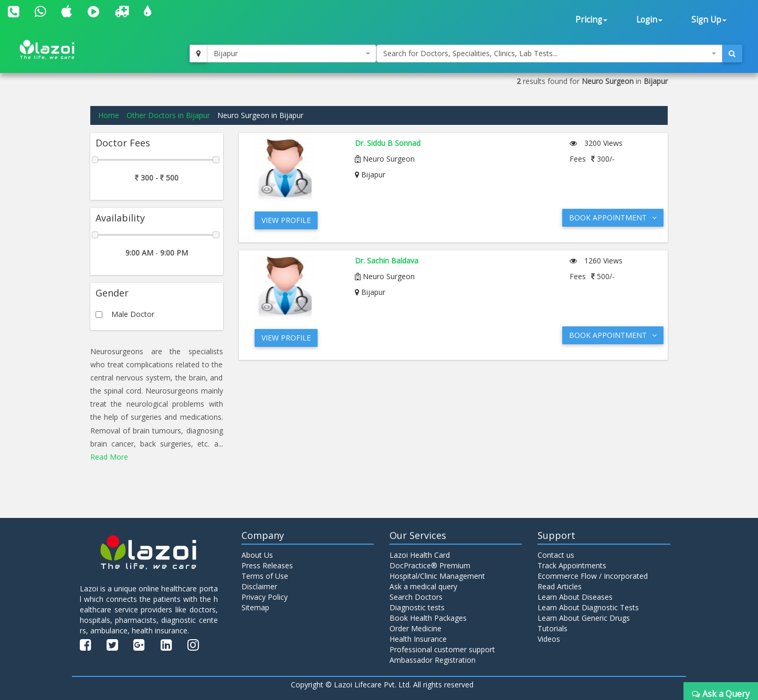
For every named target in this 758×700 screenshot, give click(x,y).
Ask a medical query (423, 586)
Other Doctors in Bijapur (168, 115)
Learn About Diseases (575, 597)
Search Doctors (416, 597)
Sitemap (255, 607)
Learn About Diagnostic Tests (588, 607)
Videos (549, 639)
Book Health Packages (428, 618)
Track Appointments (572, 565)
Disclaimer (259, 586)
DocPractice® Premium (430, 565)
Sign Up (709, 20)
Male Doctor (133, 314)
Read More (109, 457)
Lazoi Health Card (420, 555)
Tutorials (552, 628)
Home (109, 115)
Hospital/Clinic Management (437, 576)
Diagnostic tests (417, 607)
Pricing (591, 20)
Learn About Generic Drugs (584, 618)
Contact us (556, 555)
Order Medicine (415, 628)
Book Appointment (613, 218)
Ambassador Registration (433, 660)
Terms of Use (265, 576)
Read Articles (560, 586)
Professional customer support (442, 649)
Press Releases (267, 565)
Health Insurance (418, 639)
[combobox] (292, 54)
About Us (257, 555)
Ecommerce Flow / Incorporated (593, 576)
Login (649, 20)
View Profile (286, 220)
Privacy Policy (265, 597)
